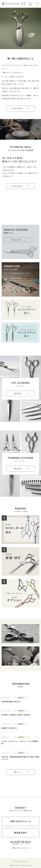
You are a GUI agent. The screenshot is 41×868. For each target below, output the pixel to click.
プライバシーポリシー (20, 861)
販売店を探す (20, 833)
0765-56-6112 (23, 842)
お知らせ (21, 698)
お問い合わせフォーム (21, 821)
